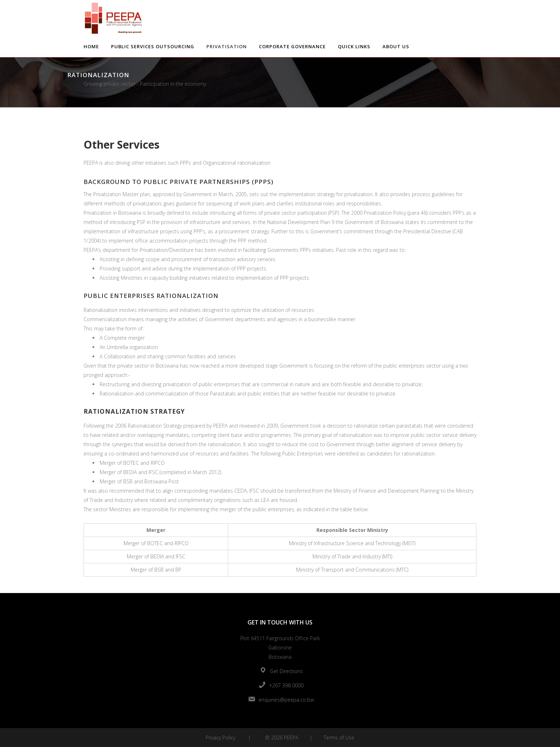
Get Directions (286, 671)
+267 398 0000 (286, 685)
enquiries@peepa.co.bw (286, 700)
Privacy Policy (221, 738)
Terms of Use (339, 738)
